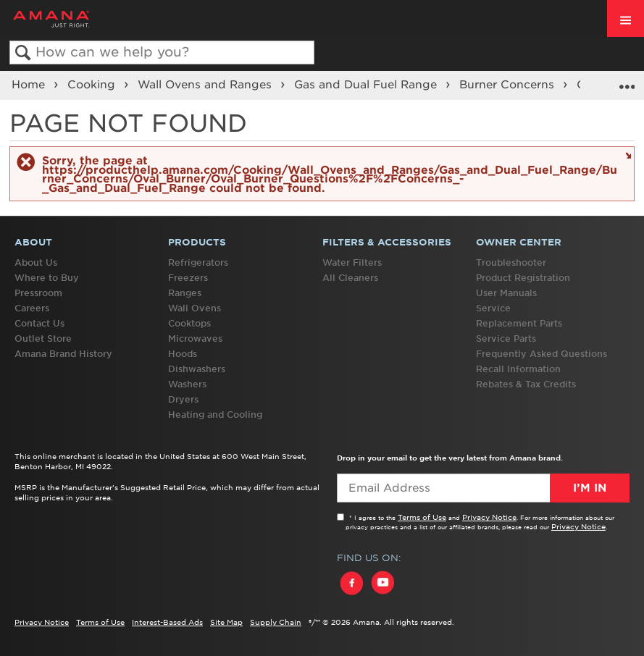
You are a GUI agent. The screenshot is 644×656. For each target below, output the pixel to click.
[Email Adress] (484, 488)
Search (23, 53)
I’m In (590, 488)
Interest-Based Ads (167, 622)
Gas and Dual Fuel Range (367, 85)
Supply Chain (276, 622)
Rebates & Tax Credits (526, 384)
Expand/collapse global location (627, 80)
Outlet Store (43, 338)
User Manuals (506, 293)
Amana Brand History (63, 354)
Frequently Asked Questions (541, 354)
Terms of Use (422, 517)
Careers (32, 308)
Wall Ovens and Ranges (206, 85)
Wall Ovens (195, 308)
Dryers (183, 399)
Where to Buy (47, 278)
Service (493, 308)
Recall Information (518, 369)
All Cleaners (350, 278)
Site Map (226, 622)
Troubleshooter (511, 262)
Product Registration (523, 278)
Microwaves (195, 338)
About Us (36, 262)
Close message (626, 155)
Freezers (188, 278)
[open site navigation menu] (626, 18)
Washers (187, 384)
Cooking (93, 85)
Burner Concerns (509, 85)
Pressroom (38, 293)
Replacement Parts (519, 323)
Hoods (183, 354)
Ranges (185, 293)
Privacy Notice (489, 517)
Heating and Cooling (215, 415)
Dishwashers (197, 369)
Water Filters (352, 262)
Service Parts (506, 338)
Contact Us (39, 323)
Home (30, 85)
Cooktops (189, 323)
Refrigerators (198, 262)
